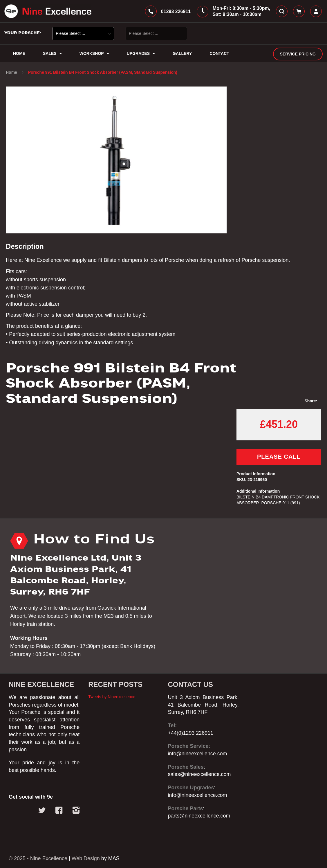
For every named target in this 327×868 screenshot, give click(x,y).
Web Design (86, 858)
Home (12, 73)
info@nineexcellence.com (198, 754)
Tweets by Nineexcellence (112, 697)
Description (25, 247)
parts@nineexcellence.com (199, 816)
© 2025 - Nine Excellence (38, 858)
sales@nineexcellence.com (200, 775)
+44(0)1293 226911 (191, 733)
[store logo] (48, 11)
